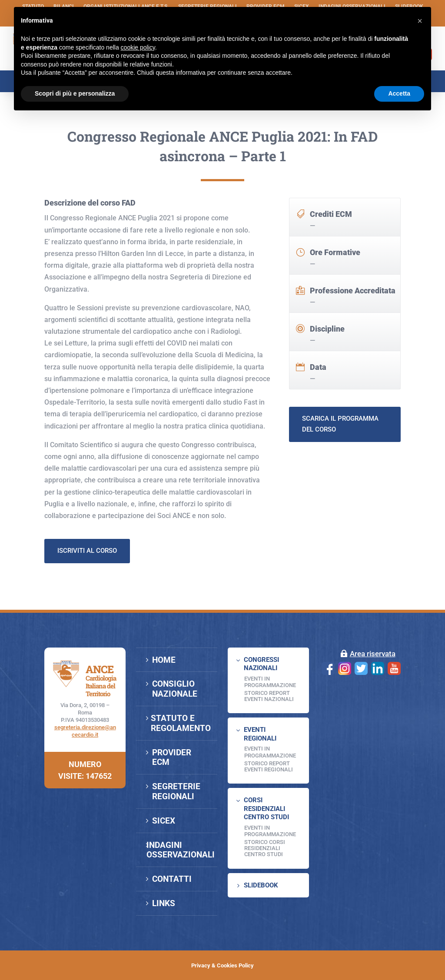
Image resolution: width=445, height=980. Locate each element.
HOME (164, 660)
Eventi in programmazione (270, 831)
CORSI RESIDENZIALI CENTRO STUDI (266, 809)
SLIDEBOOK (261, 885)
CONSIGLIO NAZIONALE (175, 689)
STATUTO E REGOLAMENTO (181, 723)
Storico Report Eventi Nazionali (269, 696)
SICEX (164, 821)
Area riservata (373, 654)
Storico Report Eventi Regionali (269, 766)
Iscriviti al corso (87, 588)
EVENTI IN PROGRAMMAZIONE (270, 682)
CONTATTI (172, 879)
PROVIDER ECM (172, 757)
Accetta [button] (399, 93)
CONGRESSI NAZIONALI (261, 664)
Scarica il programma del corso (340, 462)
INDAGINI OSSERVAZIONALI (181, 850)
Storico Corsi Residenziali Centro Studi (265, 848)
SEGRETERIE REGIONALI (176, 791)
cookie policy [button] (138, 47)
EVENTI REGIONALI (260, 734)
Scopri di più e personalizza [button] (75, 93)
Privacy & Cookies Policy (222, 965)
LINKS (164, 903)
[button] (420, 21)
